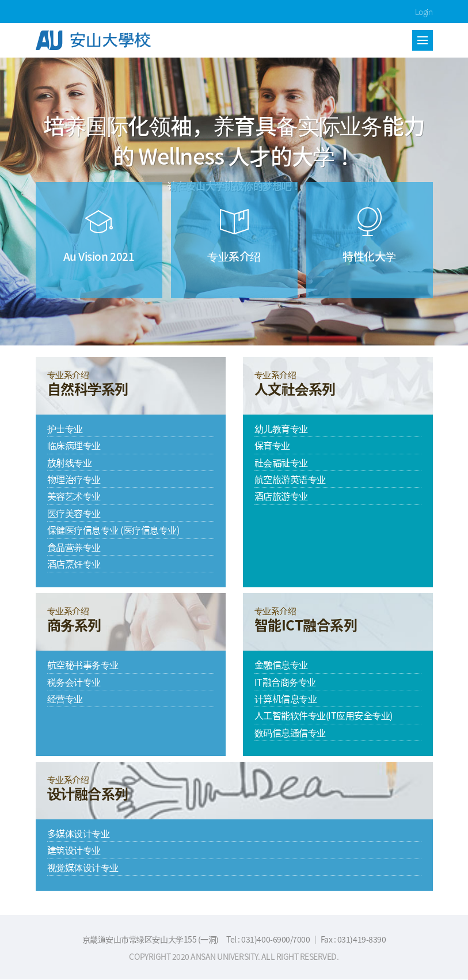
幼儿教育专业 (281, 428)
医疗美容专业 (74, 513)
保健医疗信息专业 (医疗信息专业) (113, 530)
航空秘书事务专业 (83, 664)
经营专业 (65, 698)
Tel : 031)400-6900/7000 (269, 939)
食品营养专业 (74, 547)
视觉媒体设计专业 (83, 867)
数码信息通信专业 (290, 732)
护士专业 (65, 428)
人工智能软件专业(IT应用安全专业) (324, 715)
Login (424, 12)
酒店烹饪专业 (74, 564)
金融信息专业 (281, 664)
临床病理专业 (74, 445)
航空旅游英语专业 (290, 479)
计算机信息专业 (286, 698)
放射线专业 (70, 462)
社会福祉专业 (281, 462)
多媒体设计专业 (79, 833)
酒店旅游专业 (281, 496)
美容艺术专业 (74, 496)
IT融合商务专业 (285, 682)
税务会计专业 (74, 682)
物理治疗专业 (74, 479)
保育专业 (272, 445)
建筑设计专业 (74, 850)
